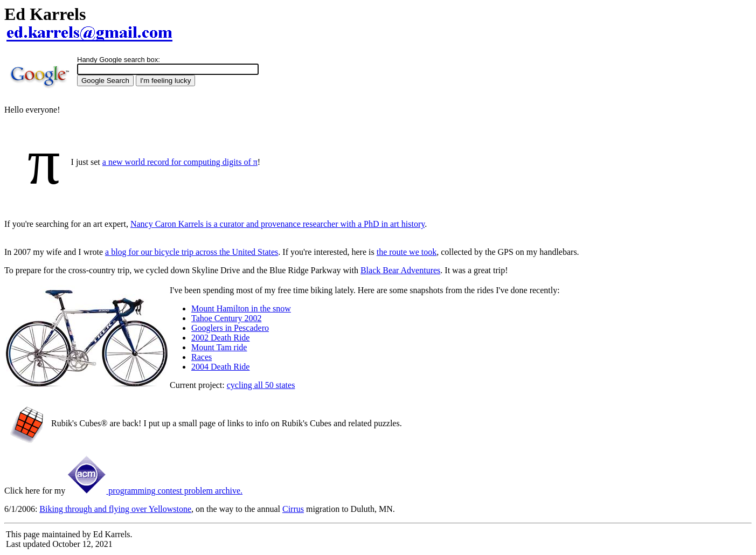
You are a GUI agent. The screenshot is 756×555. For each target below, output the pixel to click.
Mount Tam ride (219, 347)
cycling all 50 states (261, 385)
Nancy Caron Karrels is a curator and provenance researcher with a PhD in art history (278, 224)
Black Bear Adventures (400, 270)
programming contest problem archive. (155, 491)
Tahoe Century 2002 (226, 318)
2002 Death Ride (220, 338)
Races (202, 357)
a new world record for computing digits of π (180, 162)
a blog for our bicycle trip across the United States (192, 252)
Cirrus (293, 509)
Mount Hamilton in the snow (241, 308)
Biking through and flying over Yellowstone (115, 509)
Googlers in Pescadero (230, 328)
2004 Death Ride (220, 367)
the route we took (407, 252)
